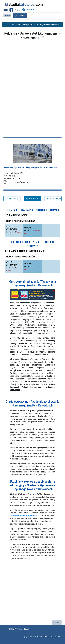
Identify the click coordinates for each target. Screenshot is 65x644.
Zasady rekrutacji (12, 198)
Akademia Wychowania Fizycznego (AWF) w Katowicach (30, 167)
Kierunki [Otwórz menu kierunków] (21, 16)
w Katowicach (23, 516)
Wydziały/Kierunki (33, 198)
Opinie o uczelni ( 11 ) (54, 198)
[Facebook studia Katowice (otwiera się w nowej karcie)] (11, 11)
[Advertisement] (32, 57)
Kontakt (7, 16)
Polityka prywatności (18, 629)
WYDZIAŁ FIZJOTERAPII (32, 231)
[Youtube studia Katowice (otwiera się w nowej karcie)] (6, 11)
